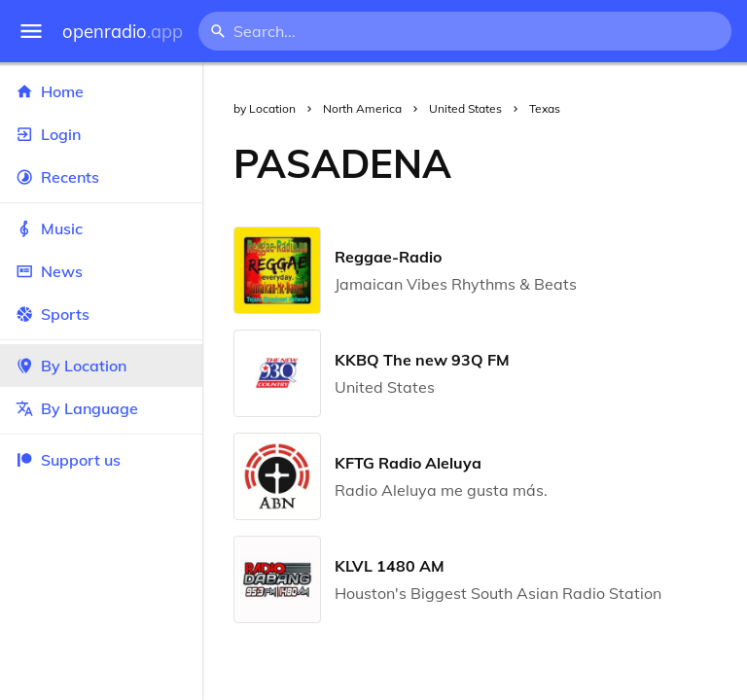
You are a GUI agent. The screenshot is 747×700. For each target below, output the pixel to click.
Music (101, 228)
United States (465, 108)
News (101, 271)
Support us (68, 460)
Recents (101, 177)
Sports (101, 314)
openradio (123, 32)
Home (101, 91)
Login (101, 134)
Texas (545, 108)
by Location (265, 108)
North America (362, 108)
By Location (101, 366)
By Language (101, 408)
